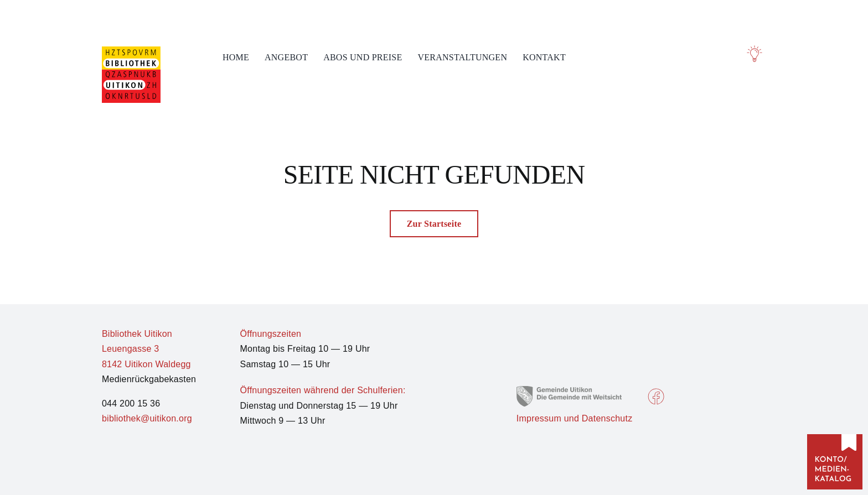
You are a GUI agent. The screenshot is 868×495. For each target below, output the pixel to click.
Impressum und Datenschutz (575, 418)
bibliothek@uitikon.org (147, 418)
